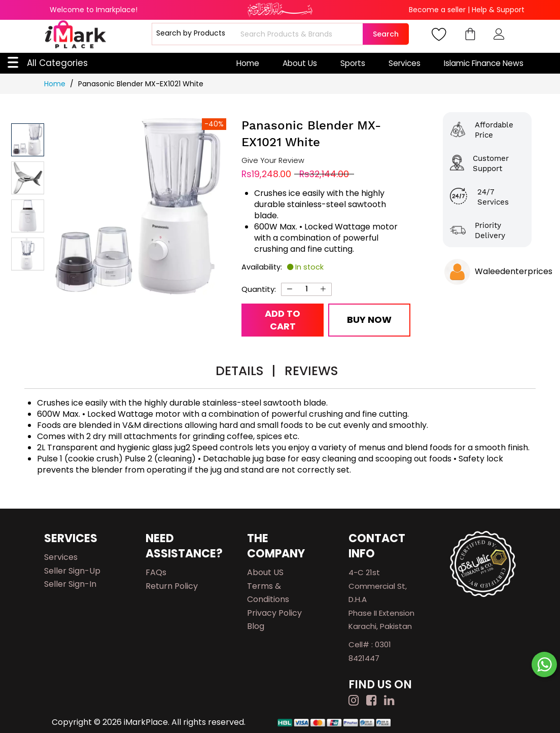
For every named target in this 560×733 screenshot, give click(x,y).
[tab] (246, 372)
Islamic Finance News (484, 63)
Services (405, 63)
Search (386, 34)
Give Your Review (273, 161)
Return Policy (172, 586)
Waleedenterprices (514, 271)
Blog (256, 626)
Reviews (311, 371)
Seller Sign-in (70, 584)
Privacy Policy (274, 613)
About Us (300, 63)
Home (248, 63)
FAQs (156, 572)
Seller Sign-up (72, 571)
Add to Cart (283, 320)
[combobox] (300, 34)
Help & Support (498, 10)
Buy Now (369, 320)
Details (246, 371)
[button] (28, 178)
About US (265, 572)
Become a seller (437, 10)
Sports (353, 63)
